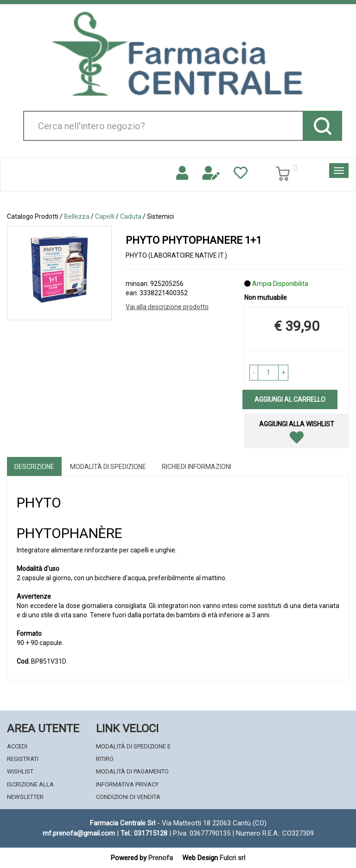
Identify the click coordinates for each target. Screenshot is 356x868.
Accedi (17, 746)
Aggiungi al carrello (290, 399)
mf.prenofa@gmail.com (79, 833)
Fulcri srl (232, 858)
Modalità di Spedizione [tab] (108, 467)
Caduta (131, 216)
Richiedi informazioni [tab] (197, 467)
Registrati (23, 759)
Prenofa (161, 858)
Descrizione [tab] (34, 467)
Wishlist (20, 771)
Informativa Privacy (127, 784)
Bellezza (77, 216)
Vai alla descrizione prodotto (167, 307)
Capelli (105, 216)
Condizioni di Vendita (128, 797)
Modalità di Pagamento (132, 771)
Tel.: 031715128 (144, 833)
